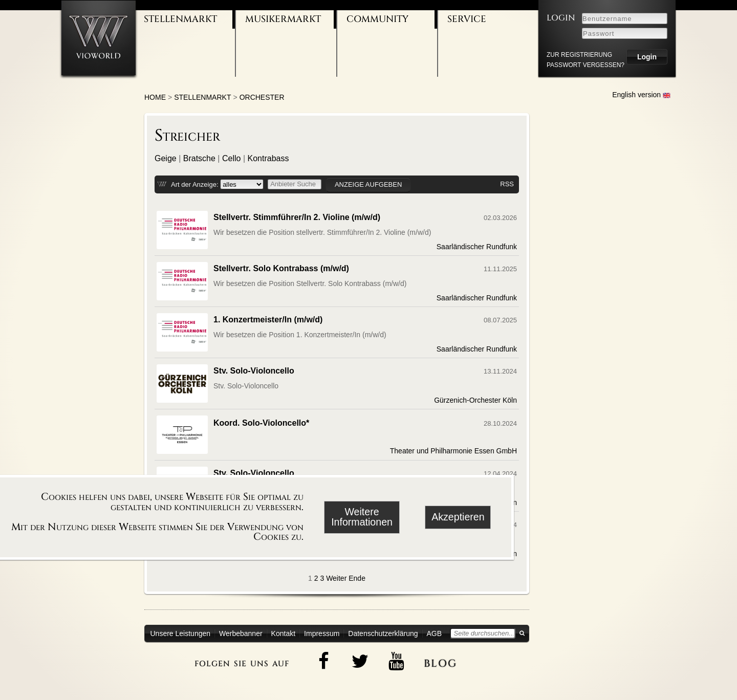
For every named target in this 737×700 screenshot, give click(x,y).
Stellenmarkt (180, 19)
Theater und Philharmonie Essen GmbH (453, 451)
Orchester (262, 97)
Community (377, 19)
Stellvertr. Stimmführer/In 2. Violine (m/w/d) (297, 217)
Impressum (322, 633)
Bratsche (199, 158)
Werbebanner (241, 633)
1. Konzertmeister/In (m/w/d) (268, 320)
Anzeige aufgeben (368, 184)
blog (440, 662)
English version (641, 95)
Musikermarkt (283, 19)
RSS (507, 184)
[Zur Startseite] (99, 38)
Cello (231, 158)
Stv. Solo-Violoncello (254, 371)
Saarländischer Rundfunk (477, 247)
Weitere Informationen (362, 517)
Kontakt (283, 633)
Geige (166, 158)
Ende (357, 578)
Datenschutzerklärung (383, 633)
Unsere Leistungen (181, 633)
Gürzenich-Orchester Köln (475, 400)
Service (467, 19)
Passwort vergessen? (586, 65)
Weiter (336, 578)
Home (155, 97)
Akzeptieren (458, 517)
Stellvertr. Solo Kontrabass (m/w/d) (281, 268)
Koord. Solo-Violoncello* (261, 423)
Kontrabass (268, 158)
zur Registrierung (579, 55)
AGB (435, 633)
